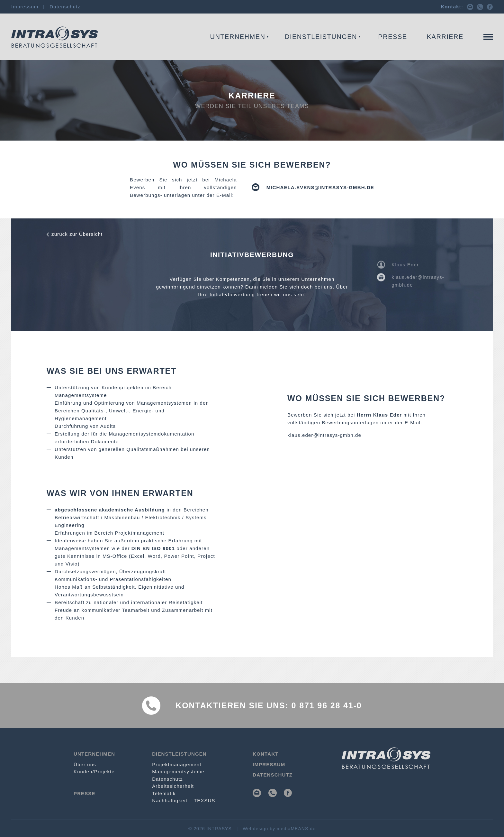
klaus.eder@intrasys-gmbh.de (324, 435)
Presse (393, 37)
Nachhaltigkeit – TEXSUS (184, 800)
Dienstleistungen (321, 37)
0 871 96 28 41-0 (327, 705)
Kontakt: (452, 7)
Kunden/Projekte (94, 772)
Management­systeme (194, 47)
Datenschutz (65, 7)
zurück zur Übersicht (77, 234)
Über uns (85, 764)
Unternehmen (238, 37)
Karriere (445, 37)
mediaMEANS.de (296, 829)
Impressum (25, 7)
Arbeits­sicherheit (173, 786)
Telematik (164, 793)
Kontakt (480, 47)
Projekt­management (114, 47)
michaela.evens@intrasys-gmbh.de (320, 187)
